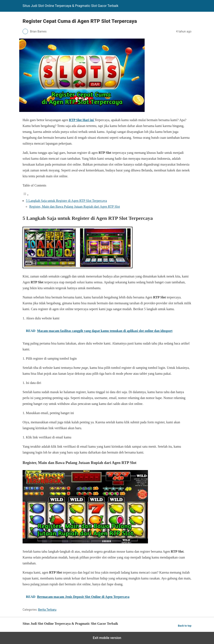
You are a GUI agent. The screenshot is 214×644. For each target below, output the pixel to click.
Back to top (185, 626)
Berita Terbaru (47, 610)
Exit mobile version (107, 638)
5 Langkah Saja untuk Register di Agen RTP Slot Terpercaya (66, 201)
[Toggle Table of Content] (26, 195)
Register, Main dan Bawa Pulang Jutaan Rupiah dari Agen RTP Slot (75, 207)
